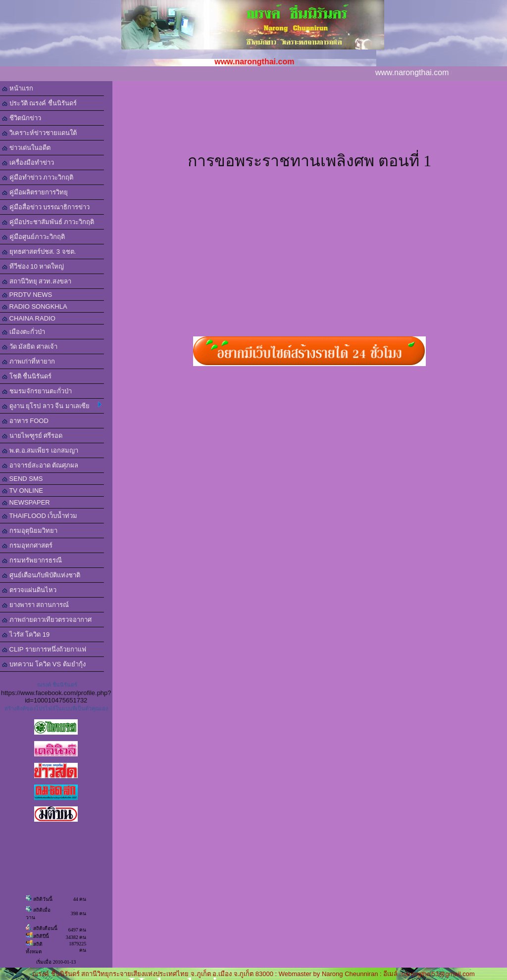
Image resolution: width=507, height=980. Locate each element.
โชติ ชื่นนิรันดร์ (27, 376)
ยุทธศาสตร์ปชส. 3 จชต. (39, 252)
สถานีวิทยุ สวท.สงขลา (37, 281)
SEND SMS (23, 479)
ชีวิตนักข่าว (22, 118)
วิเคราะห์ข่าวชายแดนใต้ (39, 133)
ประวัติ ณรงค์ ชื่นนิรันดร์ (39, 103)
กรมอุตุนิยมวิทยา (30, 531)
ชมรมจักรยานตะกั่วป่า (37, 391)
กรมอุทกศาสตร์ (27, 545)
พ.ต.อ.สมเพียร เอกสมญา (40, 450)
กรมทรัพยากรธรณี (32, 560)
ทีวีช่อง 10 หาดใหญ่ (33, 266)
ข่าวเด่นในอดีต (26, 148)
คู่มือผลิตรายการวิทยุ (35, 192)
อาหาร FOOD (25, 421)
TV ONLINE (23, 490)
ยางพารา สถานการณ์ (35, 605)
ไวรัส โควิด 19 (26, 634)
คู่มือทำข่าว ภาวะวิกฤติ (38, 177)
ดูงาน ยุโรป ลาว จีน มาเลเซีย (52, 406)
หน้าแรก (18, 88)
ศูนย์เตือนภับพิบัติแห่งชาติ (41, 575)
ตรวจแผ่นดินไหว (29, 590)
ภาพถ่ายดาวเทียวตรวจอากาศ (47, 620)
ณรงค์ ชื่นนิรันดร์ (57, 685)
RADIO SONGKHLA (35, 306)
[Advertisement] (309, 126)
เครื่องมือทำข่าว (28, 163)
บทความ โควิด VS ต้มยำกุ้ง (44, 664)
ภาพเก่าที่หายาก (28, 361)
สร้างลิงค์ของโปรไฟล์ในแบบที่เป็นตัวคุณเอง (56, 708)
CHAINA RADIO (29, 318)
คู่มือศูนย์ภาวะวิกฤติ (33, 237)
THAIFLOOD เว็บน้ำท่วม (40, 516)
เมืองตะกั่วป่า (24, 332)
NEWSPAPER (26, 502)
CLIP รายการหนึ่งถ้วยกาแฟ (44, 649)
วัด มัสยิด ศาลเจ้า (30, 347)
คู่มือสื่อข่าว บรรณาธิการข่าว (46, 207)
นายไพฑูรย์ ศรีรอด (32, 436)
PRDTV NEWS (27, 295)
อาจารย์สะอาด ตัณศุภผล (40, 465)
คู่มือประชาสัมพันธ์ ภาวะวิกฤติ (48, 222)
